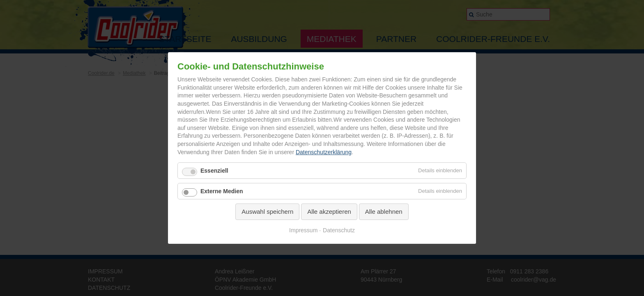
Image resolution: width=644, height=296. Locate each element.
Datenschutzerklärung (324, 152)
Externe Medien (222, 191)
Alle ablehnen (384, 212)
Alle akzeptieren (329, 212)
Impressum (303, 230)
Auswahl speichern (267, 212)
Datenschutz (339, 230)
